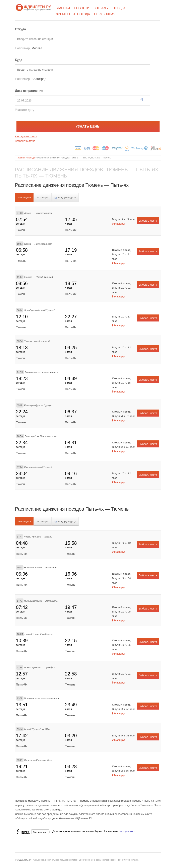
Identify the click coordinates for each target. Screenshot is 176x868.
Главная (63, 8)
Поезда (119, 8)
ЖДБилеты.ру (24, 860)
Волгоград (39, 79)
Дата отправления (29, 91)
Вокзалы (101, 8)
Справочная (105, 14)
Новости (82, 8)
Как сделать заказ (26, 136)
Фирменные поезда (73, 14)
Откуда (20, 29)
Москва (37, 48)
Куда (19, 60)
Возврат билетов (25, 141)
